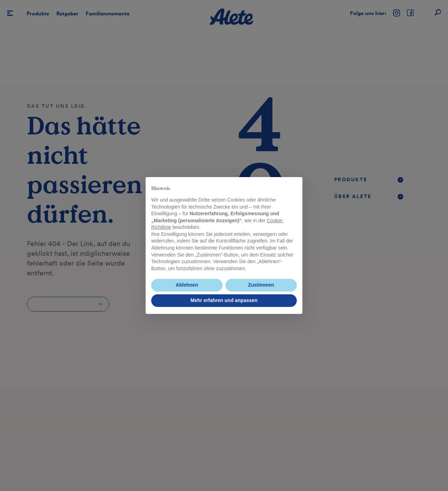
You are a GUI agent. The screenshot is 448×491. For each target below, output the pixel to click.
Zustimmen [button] (261, 285)
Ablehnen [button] (187, 285)
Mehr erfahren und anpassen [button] (224, 300)
